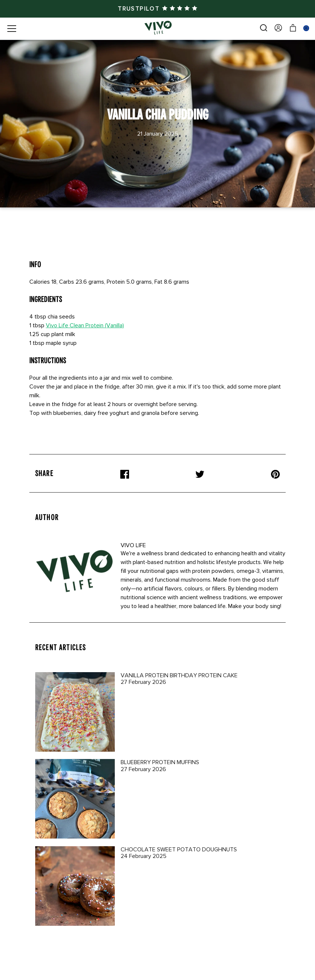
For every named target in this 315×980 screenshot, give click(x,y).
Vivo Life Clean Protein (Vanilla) (85, 325)
